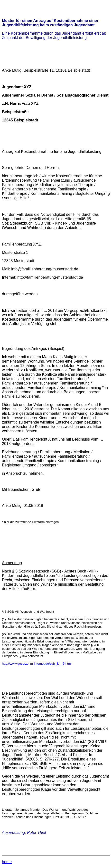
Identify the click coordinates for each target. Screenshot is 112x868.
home (7, 862)
